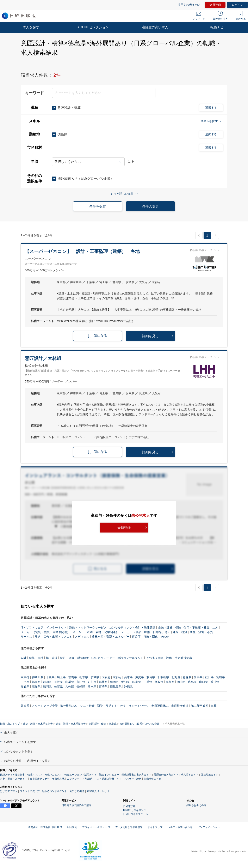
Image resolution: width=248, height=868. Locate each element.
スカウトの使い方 (30, 791)
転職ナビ (217, 27)
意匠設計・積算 (97, 724)
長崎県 (81, 686)
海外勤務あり (69, 706)
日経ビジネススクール (136, 814)
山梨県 (70, 682)
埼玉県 (61, 677)
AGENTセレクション (93, 27)
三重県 (148, 682)
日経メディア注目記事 (12, 775)
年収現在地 (58, 779)
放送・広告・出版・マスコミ (54, 637)
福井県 (103, 682)
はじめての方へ (9, 791)
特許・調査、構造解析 (74, 658)
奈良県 (151, 677)
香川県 (215, 682)
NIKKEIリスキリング (135, 810)
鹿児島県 (116, 686)
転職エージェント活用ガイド (81, 775)
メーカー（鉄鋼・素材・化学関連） (95, 632)
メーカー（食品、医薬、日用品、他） (146, 632)
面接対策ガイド (210, 775)
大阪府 (106, 677)
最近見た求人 (220, 16)
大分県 (70, 686)
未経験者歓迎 (180, 706)
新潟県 (47, 682)
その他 (165, 637)
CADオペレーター (103, 658)
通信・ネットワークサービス (88, 628)
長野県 (58, 682)
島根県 (170, 682)
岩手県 (198, 677)
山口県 (204, 682)
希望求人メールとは (98, 791)
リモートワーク (139, 706)
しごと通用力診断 (104, 779)
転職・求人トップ (10, 724)
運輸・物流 (180, 632)
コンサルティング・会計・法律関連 (132, 628)
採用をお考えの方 (189, 5)
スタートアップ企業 (45, 706)
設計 (24, 658)
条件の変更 (150, 206)
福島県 (36, 682)
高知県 (36, 686)
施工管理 (52, 658)
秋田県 (209, 677)
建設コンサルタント (130, 658)
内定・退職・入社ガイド (14, 779)
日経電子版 (129, 806)
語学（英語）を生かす (112, 706)
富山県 (81, 682)
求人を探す (31, 27)
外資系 (25, 706)
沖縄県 (128, 686)
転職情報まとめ (153, 779)
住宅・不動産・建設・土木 (201, 628)
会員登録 (215, 5)
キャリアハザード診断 (129, 779)
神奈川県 (38, 677)
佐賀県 (58, 686)
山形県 (25, 682)
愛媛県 (25, 686)
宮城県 (221, 677)
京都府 (117, 677)
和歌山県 (163, 677)
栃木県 (84, 677)
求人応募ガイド (190, 775)
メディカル (82, 637)
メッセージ (199, 16)
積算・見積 (36, 658)
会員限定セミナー (40, 779)
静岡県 (114, 682)
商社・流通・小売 (201, 632)
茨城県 (95, 677)
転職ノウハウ (35, 775)
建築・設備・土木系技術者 (38, 724)
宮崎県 (103, 686)
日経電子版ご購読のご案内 (76, 805)
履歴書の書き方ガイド (166, 775)
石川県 (92, 682)
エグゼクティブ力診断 (79, 779)
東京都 (25, 677)
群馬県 (73, 677)
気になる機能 (77, 791)
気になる (241, 16)
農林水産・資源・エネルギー (111, 637)
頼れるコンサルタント (55, 791)
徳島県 (113, 724)
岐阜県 (137, 682)
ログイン (237, 5)
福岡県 (47, 686)
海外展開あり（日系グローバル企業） (141, 724)
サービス (26, 637)
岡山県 (181, 682)
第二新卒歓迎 (200, 706)
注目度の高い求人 (155, 27)
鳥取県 (159, 682)
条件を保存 (98, 206)
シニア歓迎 (87, 706)
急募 (214, 706)
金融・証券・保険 (169, 628)
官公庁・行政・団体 (145, 637)
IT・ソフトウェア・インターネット (44, 628)
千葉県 (50, 677)
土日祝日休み (160, 706)
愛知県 (125, 682)
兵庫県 (128, 677)
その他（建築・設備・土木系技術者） (170, 658)
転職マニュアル (53, 775)
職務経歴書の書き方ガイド (136, 775)
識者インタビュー (109, 775)
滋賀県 (139, 677)
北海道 (176, 677)
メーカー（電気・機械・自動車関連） (45, 632)
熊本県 (92, 686)
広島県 (192, 682)
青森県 (187, 677)
